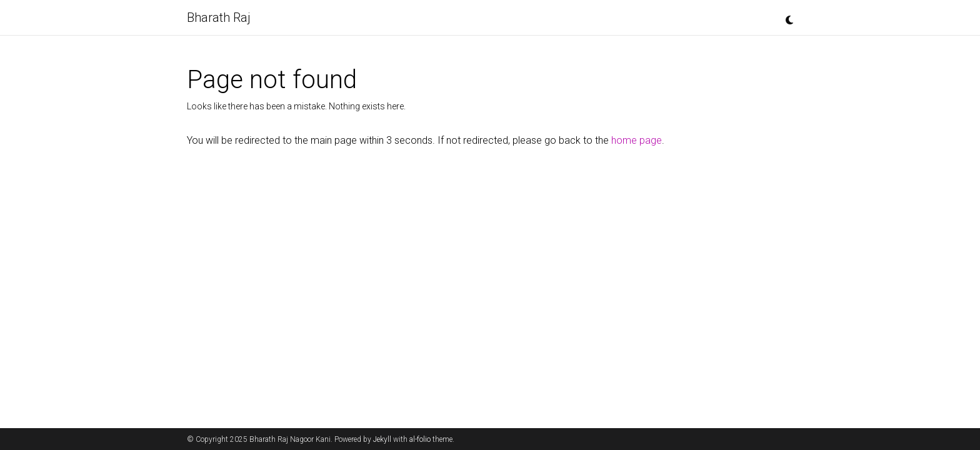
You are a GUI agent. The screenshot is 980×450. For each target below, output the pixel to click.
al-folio (420, 439)
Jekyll (382, 439)
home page (637, 140)
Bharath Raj (219, 17)
